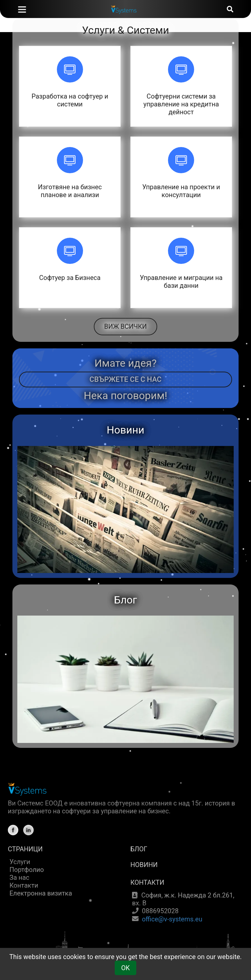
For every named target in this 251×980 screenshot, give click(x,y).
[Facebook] (13, 830)
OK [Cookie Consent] (125, 968)
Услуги (20, 862)
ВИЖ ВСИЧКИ (125, 326)
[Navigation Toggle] (22, 10)
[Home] (29, 8)
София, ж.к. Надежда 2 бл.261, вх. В (183, 899)
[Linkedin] (28, 830)
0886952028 (160, 911)
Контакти (24, 885)
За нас (19, 878)
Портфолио (27, 870)
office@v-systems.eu (172, 919)
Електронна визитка (41, 893)
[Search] (230, 9)
